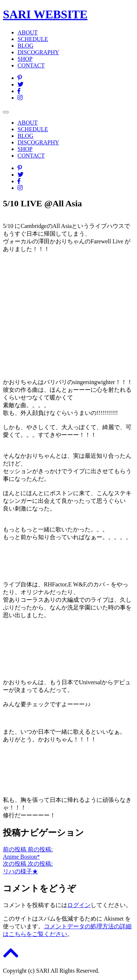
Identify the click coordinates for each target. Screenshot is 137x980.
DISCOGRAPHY (38, 52)
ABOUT (28, 32)
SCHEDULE (33, 39)
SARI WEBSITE (45, 14)
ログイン (79, 905)
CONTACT (31, 65)
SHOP (25, 59)
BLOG (26, 46)
